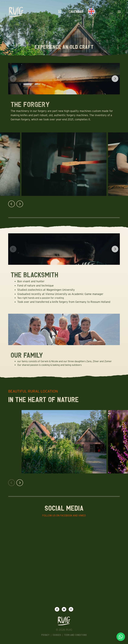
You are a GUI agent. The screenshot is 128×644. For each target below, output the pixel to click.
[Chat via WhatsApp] (121, 637)
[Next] (115, 79)
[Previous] (12, 204)
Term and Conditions (75, 635)
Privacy (45, 635)
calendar (76, 11)
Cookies (57, 635)
